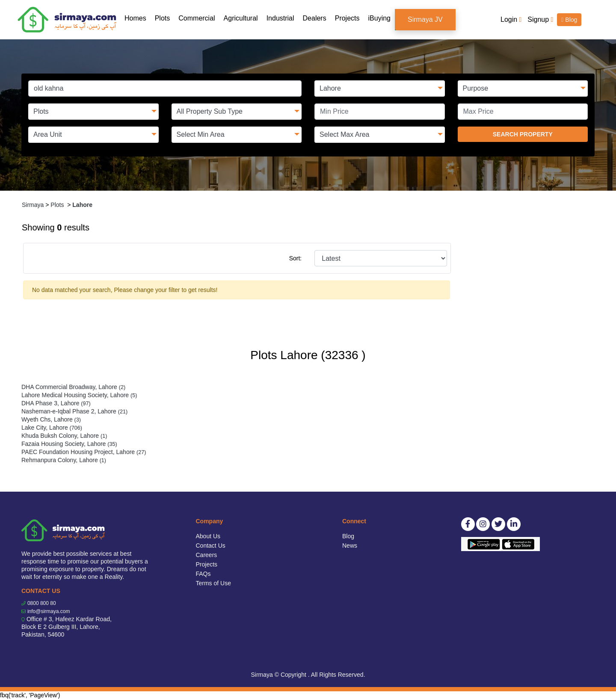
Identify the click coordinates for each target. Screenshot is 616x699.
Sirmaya (33, 205)
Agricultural (241, 18)
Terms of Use (213, 583)
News (350, 546)
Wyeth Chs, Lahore (51, 419)
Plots (163, 18)
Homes (138, 18)
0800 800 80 (42, 603)
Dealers (315, 18)
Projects (347, 18)
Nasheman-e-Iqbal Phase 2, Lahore (74, 411)
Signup (540, 19)
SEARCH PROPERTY (523, 134)
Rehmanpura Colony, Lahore (64, 460)
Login (511, 19)
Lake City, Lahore (52, 428)
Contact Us (211, 546)
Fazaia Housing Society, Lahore (69, 444)
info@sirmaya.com (49, 611)
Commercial (197, 18)
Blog (569, 20)
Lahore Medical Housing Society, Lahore (79, 395)
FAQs (203, 574)
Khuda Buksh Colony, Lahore (64, 436)
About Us (208, 536)
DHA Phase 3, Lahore (56, 403)
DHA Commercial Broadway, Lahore (73, 387)
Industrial (280, 18)
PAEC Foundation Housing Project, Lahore (84, 452)
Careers (207, 555)
